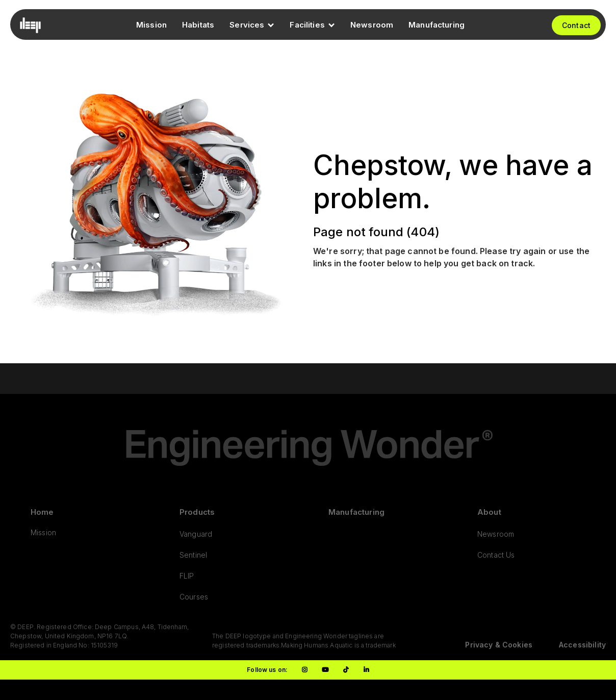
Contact (576, 25)
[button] (252, 25)
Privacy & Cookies (499, 645)
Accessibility (582, 645)
